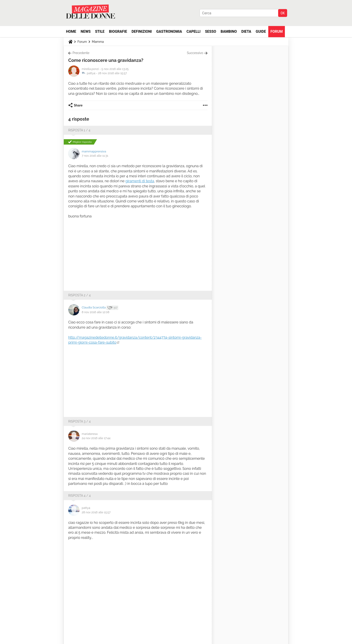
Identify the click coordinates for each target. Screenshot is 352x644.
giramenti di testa (140, 181)
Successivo (195, 53)
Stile (100, 31)
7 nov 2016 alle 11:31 (95, 156)
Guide (261, 31)
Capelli (194, 31)
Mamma (98, 42)
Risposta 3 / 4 (79, 421)
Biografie (118, 31)
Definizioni (142, 31)
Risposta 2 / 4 (79, 295)
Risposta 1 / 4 (79, 130)
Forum (277, 31)
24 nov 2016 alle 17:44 (96, 438)
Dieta (246, 31)
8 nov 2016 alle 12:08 (96, 312)
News (86, 31)
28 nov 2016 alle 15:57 (112, 73)
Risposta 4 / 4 (79, 496)
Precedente (81, 53)
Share (78, 105)
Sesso (211, 31)
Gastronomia (169, 31)
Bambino (229, 31)
